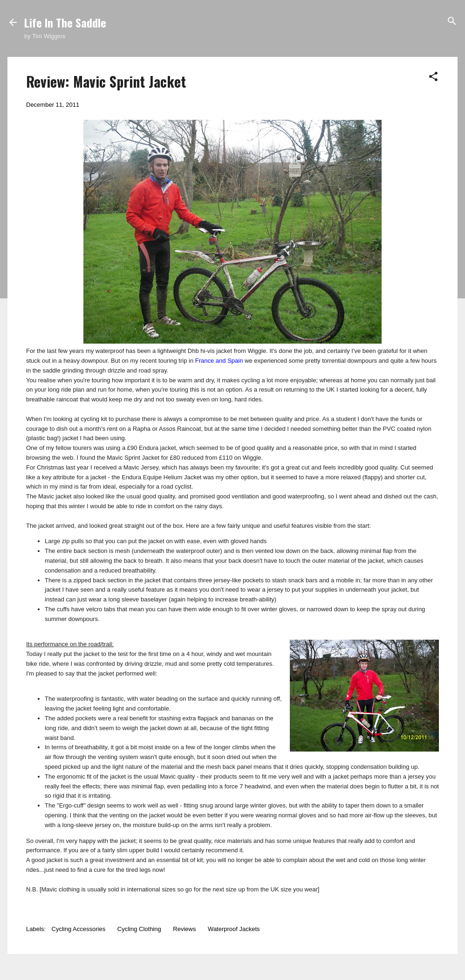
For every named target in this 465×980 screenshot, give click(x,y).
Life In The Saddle (65, 22)
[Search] (452, 22)
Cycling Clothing (139, 929)
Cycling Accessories (79, 929)
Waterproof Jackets (234, 929)
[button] (433, 77)
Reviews (184, 929)
